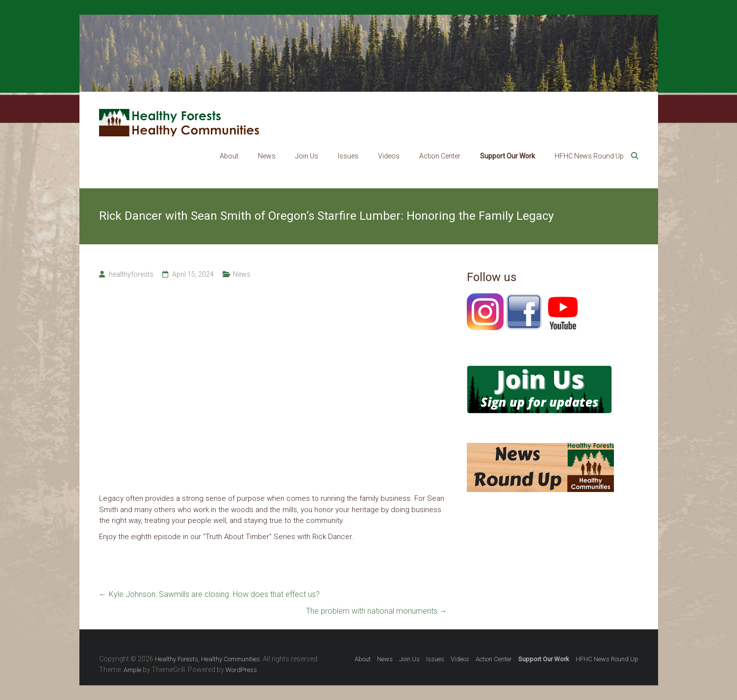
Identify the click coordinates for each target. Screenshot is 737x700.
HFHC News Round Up (589, 156)
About (229, 156)
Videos (389, 156)
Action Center (440, 156)
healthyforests (131, 274)
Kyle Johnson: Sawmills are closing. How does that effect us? (209, 594)
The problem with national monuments (377, 611)
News (267, 156)
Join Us (307, 156)
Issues (348, 156)
